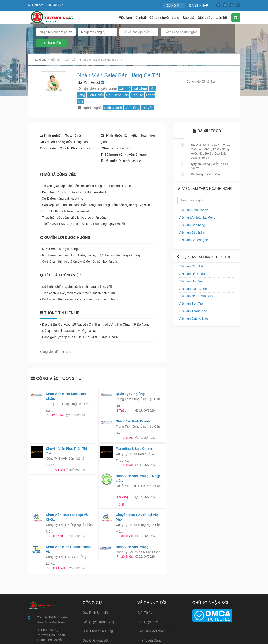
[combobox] (139, 33)
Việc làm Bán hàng (191, 225)
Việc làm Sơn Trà (190, 303)
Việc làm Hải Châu (191, 274)
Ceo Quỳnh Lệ (148, 595)
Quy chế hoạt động (97, 613)
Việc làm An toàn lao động (196, 217)
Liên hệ (221, 18)
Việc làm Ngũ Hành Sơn (194, 296)
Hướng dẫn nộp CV (97, 623)
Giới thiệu (205, 18)
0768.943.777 (46, 632)
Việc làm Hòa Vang (191, 281)
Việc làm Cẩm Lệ (190, 266)
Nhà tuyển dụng (150, 613)
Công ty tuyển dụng (164, 18)
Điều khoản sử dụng (98, 604)
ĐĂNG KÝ (176, 5)
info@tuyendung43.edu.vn (55, 622)
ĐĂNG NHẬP (200, 5)
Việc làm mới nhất (132, 18)
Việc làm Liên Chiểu (192, 289)
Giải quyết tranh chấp (99, 595)
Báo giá (188, 18)
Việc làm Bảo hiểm (191, 232)
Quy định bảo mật (96, 585)
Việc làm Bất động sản (193, 240)
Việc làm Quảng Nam (193, 318)
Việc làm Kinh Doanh (192, 210)
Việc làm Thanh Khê (192, 311)
